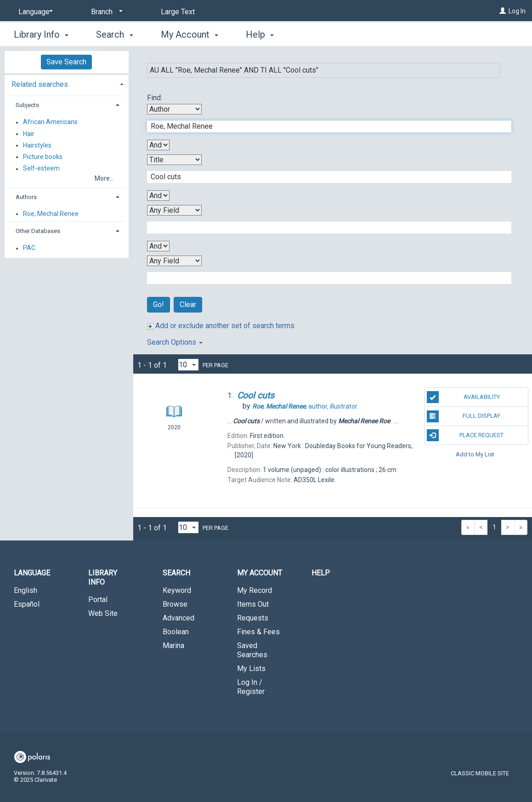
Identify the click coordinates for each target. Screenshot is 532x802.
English (25, 590)
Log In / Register (251, 687)
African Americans (50, 122)
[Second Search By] (174, 160)
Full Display (464, 416)
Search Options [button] (175, 342)
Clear (188, 304)
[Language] (34, 12)
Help (321, 573)
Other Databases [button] (38, 231)
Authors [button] (26, 197)
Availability (463, 397)
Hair (29, 134)
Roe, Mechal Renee (51, 214)
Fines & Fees (258, 632)
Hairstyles (37, 145)
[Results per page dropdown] (188, 365)
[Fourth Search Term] (325, 278)
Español (27, 604)
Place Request (465, 435)
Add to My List (475, 454)
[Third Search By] (174, 210)
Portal (98, 600)
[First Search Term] (325, 126)
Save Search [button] (66, 62)
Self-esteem (41, 169)
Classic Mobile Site (480, 773)
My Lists (251, 668)
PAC (29, 248)
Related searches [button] (40, 84)
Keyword (177, 590)
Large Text (178, 12)
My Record (255, 590)
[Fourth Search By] (174, 261)
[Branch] (105, 12)
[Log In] (503, 11)
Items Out (253, 604)
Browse (175, 604)
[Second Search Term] (325, 177)
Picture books (43, 157)
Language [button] (32, 573)
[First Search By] (174, 109)
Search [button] (114, 34)
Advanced (178, 618)
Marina (173, 646)
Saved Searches (252, 650)
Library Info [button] (41, 34)
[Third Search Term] (325, 228)
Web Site (103, 613)
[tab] (67, 83)
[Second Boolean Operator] (158, 196)
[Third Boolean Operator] (158, 246)
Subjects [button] (27, 105)
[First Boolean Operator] (158, 145)
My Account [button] (190, 34)
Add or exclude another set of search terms (221, 326)
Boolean (176, 632)
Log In (517, 11)
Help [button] (260, 34)
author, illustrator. (305, 406)
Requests (253, 618)
